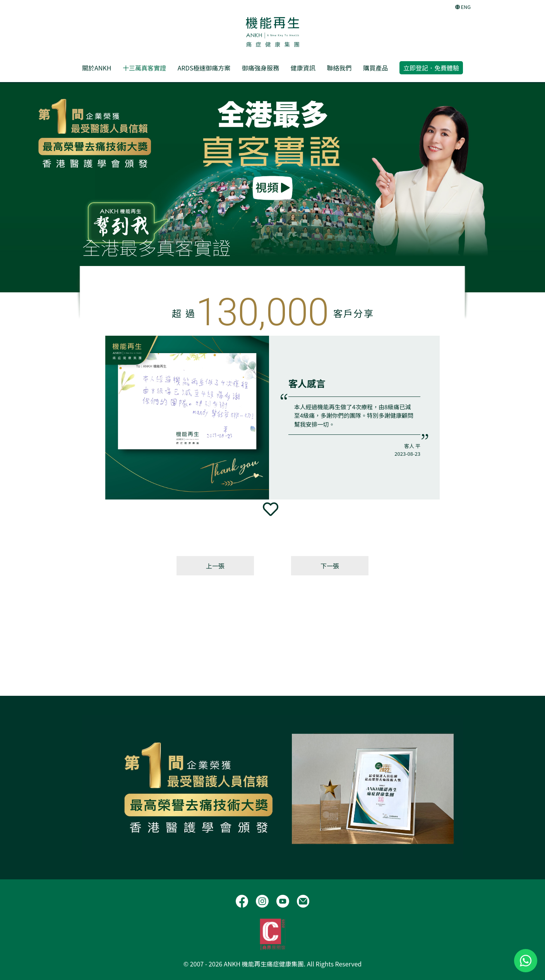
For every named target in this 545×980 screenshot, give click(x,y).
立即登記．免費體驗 (431, 68)
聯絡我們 (339, 68)
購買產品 (375, 68)
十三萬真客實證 (144, 68)
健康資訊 (303, 68)
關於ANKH (97, 68)
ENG (463, 7)
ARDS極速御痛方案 (204, 68)
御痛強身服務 (261, 68)
